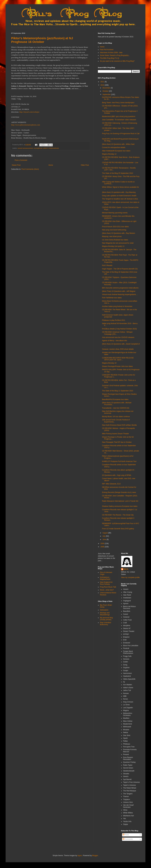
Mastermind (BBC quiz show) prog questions (119, 116)
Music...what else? (107, 590)
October (106, 91)
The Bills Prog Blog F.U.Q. (110, 58)
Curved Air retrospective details (114, 147)
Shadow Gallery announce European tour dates (120, 506)
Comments (128, 839)
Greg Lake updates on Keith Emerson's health (119, 196)
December (107, 88)
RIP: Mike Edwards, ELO (111, 484)
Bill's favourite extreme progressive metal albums (120, 288)
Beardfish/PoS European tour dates (115, 399)
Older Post (85, 165)
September (107, 94)
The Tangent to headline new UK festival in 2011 (120, 199)
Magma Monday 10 (109, 363)
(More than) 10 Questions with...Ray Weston (119, 233)
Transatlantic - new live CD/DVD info (116, 408)
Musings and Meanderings (105, 614)
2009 (103, 544)
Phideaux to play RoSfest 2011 (114, 320)
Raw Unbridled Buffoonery (105, 624)
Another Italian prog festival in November (117, 306)
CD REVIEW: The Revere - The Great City (118, 515)
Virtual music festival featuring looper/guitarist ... (120, 294)
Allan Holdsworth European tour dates (116, 151)
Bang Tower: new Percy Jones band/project (118, 103)
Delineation (104, 610)
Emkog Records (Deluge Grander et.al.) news (119, 492)
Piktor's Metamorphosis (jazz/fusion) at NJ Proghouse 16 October (42, 40)
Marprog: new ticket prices (112, 236)
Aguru (80, 856)
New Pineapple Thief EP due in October (117, 442)
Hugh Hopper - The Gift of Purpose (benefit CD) (120, 269)
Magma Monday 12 (109, 154)
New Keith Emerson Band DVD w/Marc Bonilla (119, 425)
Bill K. (126, 569)
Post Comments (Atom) (30, 169)
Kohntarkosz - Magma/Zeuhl (105, 578)
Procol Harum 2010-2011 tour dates (115, 227)
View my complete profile (130, 577)
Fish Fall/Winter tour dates (112, 298)
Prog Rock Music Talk (108, 587)
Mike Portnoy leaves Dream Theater (115, 434)
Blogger (95, 856)
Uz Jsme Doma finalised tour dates (115, 240)
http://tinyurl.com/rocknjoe (29, 112)
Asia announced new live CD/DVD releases (118, 337)
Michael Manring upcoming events (115, 213)
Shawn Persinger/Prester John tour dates (117, 366)
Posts (126, 835)
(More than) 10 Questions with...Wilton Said (118, 144)
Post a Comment (21, 160)
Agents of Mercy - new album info (115, 341)
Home (51, 165)
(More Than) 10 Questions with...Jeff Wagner (119, 291)
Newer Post (16, 165)
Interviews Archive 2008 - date (111, 53)
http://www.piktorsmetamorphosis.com (26, 125)
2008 (103, 547)
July (104, 536)
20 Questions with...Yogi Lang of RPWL (117, 475)
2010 (103, 85)
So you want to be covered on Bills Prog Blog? (117, 61)
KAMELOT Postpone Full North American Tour (119, 461)
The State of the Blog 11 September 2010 (118, 391)
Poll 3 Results (107, 265)
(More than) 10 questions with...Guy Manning (119, 192)
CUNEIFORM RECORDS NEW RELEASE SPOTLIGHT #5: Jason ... (118, 359)
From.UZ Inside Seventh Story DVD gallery (118, 529)
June (105, 539)
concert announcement (25, 148)
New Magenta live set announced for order (118, 243)
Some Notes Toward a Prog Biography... (115, 55)
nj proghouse (38, 148)
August (105, 533)
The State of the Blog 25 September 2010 (118, 173)
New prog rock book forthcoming (114, 230)
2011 (103, 82)
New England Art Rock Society (106, 583)
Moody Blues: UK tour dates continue (116, 417)
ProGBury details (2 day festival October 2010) (119, 329)
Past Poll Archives (107, 50)
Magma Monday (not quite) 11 (113, 246)
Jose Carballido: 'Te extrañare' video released (119, 120)
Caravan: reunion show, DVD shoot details (118, 349)
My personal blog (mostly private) (106, 619)
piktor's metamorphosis (51, 148)
